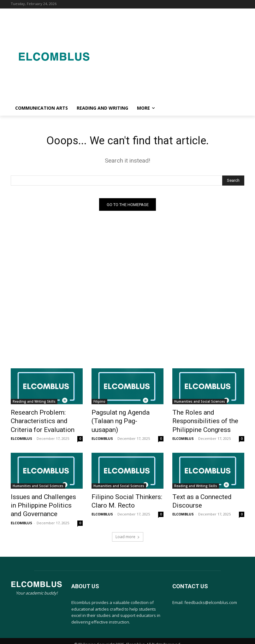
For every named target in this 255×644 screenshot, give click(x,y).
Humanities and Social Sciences (200, 403)
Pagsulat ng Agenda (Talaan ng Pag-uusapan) (125, 417)
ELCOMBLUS (21, 435)
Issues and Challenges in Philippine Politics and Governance (40, 500)
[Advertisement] (176, 55)
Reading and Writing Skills (34, 403)
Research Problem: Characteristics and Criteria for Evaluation (43, 420)
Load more (128, 529)
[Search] (233, 182)
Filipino (99, 403)
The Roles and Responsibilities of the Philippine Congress (208, 417)
